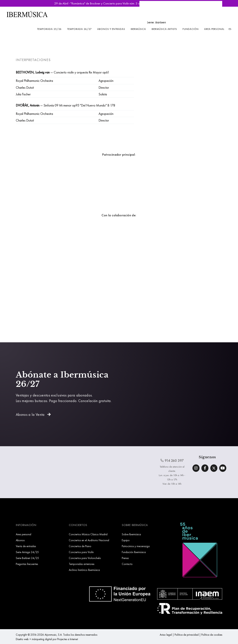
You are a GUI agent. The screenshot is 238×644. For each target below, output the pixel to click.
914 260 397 (172, 461)
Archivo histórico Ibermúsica (84, 570)
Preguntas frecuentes (27, 564)
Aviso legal (166, 635)
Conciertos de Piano (80, 546)
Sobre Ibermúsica (131, 534)
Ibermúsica (138, 29)
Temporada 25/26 (49, 29)
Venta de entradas (26, 546)
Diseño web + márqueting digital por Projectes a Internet (47, 639)
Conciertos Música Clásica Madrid (88, 534)
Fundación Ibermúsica (134, 552)
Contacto (127, 564)
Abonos (20, 540)
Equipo (126, 540)
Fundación (191, 29)
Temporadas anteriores (82, 564)
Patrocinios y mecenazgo (136, 546)
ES (230, 29)
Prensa (125, 558)
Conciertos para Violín (81, 552)
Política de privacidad (187, 635)
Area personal (214, 29)
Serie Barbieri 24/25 (27, 558)
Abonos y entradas (111, 29)
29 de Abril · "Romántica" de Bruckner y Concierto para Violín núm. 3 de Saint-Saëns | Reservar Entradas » (119, 3)
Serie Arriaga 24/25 (27, 552)
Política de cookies (212, 635)
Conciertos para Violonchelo (85, 558)
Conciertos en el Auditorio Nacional (89, 540)
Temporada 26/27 (79, 29)
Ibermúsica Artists (164, 29)
